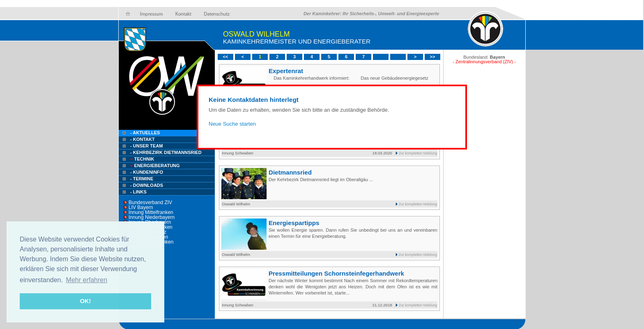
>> (433, 57)
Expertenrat (286, 71)
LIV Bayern (141, 207)
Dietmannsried (290, 172)
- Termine (142, 179)
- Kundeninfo (147, 172)
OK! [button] (85, 301)
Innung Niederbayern (152, 217)
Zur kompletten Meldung (418, 153)
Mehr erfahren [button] (87, 280)
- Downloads (147, 185)
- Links (138, 192)
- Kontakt (142, 139)
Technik (141, 159)
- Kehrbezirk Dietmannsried (166, 152)
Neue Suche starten (232, 124)
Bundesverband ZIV (150, 202)
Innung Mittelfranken (151, 212)
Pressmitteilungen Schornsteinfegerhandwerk (336, 273)
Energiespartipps (294, 223)
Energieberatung (154, 166)
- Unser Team (146, 146)
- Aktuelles (144, 133)
